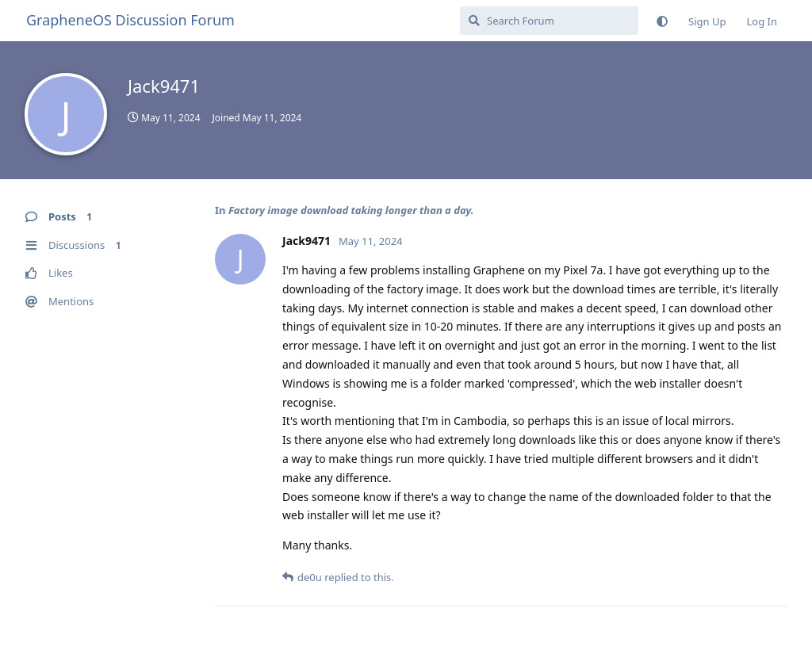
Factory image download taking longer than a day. (351, 210)
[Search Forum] (549, 21)
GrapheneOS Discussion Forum (130, 20)
